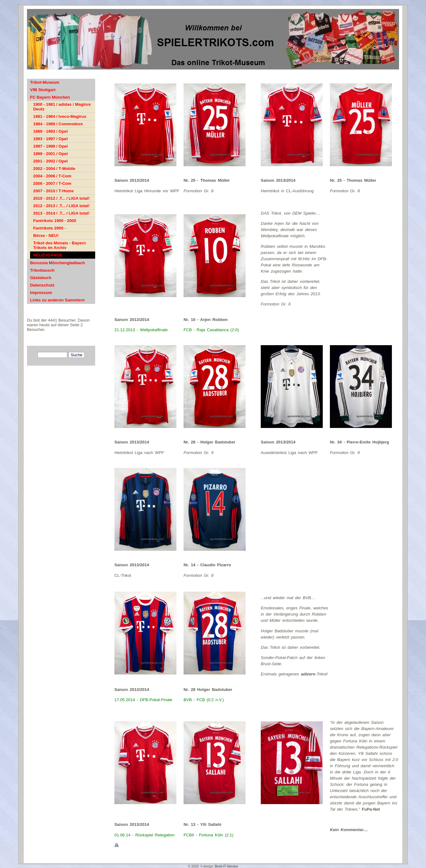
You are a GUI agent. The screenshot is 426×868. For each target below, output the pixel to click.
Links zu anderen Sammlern (57, 300)
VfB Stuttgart (43, 90)
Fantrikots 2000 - (49, 228)
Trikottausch (42, 270)
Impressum (41, 293)
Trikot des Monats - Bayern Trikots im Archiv (60, 245)
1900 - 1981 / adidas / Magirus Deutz (62, 107)
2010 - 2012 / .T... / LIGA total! (61, 198)
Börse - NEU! (46, 236)
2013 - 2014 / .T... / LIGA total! (61, 213)
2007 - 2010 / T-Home (53, 191)
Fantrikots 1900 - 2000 (55, 221)
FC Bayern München (50, 97)
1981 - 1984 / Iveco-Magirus (60, 116)
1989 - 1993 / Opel (50, 131)
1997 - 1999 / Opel (50, 146)
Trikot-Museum (45, 82)
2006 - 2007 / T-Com (52, 183)
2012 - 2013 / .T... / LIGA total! (61, 206)
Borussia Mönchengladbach (58, 263)
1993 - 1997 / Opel (50, 139)
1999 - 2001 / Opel (50, 154)
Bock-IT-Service (226, 866)
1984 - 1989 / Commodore (58, 124)
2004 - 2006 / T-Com (52, 176)
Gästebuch (41, 278)
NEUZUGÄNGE (48, 255)
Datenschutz (42, 285)
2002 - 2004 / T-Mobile (54, 169)
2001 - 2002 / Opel (50, 161)
